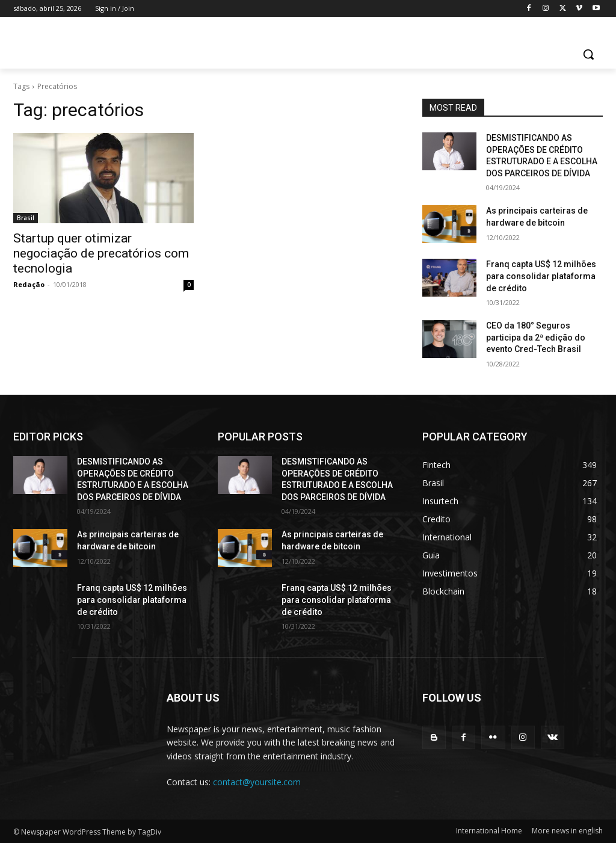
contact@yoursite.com (257, 782)
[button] (588, 54)
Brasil (26, 218)
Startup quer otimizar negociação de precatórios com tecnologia (101, 253)
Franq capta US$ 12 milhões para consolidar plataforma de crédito (541, 276)
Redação (29, 284)
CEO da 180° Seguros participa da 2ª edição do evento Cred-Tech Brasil (536, 337)
